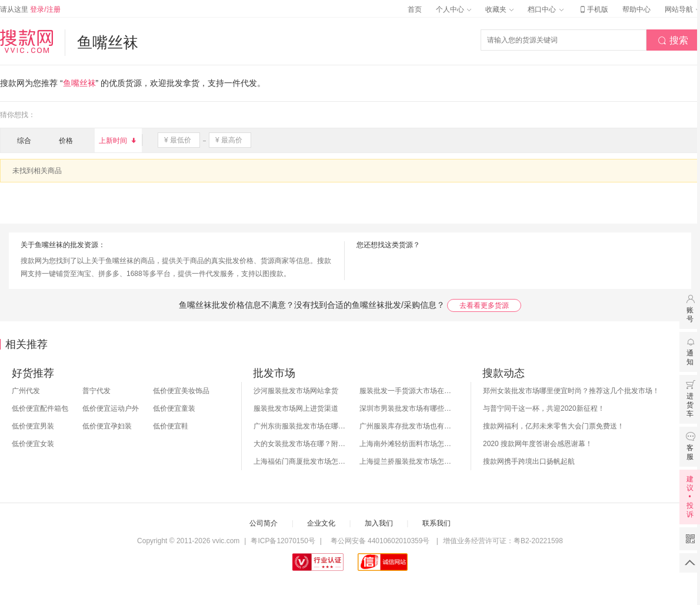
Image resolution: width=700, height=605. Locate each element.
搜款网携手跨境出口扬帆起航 (529, 461)
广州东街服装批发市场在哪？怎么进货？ (301, 426)
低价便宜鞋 (171, 426)
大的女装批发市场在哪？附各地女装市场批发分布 (301, 444)
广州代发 (26, 391)
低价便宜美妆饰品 (181, 391)
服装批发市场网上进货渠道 (296, 408)
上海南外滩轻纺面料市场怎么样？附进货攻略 (406, 444)
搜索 (673, 41)
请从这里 (30, 9)
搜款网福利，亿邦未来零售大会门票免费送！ (554, 426)
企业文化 (321, 523)
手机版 (593, 9)
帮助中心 (636, 9)
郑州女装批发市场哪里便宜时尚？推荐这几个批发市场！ (571, 391)
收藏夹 (499, 9)
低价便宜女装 (33, 444)
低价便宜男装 (33, 426)
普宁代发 (96, 391)
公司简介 (264, 523)
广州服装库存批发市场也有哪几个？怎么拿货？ (406, 426)
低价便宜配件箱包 (40, 408)
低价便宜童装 (174, 408)
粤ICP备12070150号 (283, 541)
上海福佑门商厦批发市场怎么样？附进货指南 (301, 461)
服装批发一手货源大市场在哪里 (406, 391)
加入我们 (379, 523)
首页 (415, 9)
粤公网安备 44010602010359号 (380, 541)
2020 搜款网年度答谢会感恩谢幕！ (538, 444)
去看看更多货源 (484, 305)
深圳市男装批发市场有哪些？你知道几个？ (406, 408)
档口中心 (545, 9)
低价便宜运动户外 (111, 408)
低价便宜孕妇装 (107, 426)
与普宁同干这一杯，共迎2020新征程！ (544, 408)
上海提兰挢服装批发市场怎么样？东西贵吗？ (406, 461)
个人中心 (454, 9)
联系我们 (436, 523)
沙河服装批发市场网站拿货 (296, 391)
